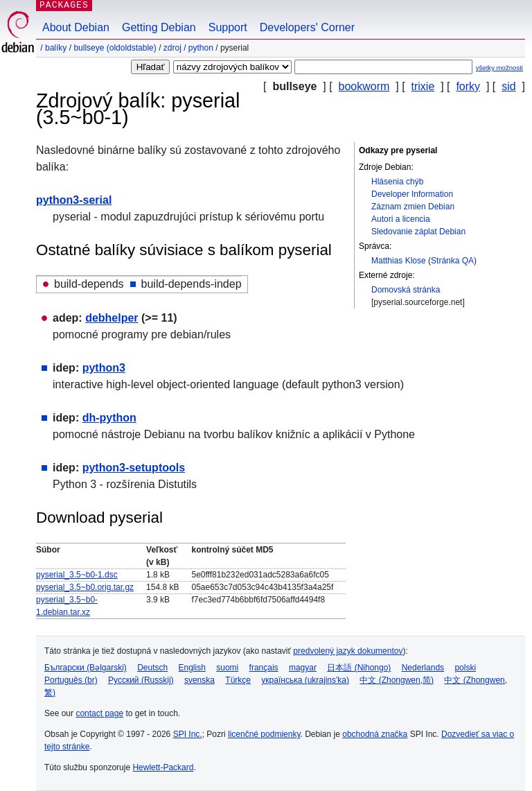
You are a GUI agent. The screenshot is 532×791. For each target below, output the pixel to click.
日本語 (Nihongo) (359, 668)
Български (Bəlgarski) (86, 668)
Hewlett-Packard (163, 767)
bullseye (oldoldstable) (115, 48)
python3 (104, 368)
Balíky (56, 48)
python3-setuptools (134, 468)
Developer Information (412, 194)
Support (228, 27)
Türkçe (238, 680)
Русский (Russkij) (141, 680)
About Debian (76, 27)
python (201, 48)
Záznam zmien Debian (413, 207)
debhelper (112, 318)
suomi (227, 668)
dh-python (109, 418)
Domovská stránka (406, 290)
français (264, 668)
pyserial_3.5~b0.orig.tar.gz (85, 587)
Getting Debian (159, 27)
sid (508, 86)
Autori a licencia (401, 219)
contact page (99, 713)
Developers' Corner (307, 27)
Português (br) (71, 680)
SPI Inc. (188, 734)
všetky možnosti (499, 68)
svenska (199, 680)
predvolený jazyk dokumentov (348, 651)
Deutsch (152, 668)
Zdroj (172, 48)
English (192, 668)
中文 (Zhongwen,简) (397, 680)
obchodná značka (375, 734)
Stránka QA (452, 261)
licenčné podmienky (264, 734)
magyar (303, 668)
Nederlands (423, 668)
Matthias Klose (399, 261)
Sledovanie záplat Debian (418, 232)
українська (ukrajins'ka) (305, 680)
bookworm (364, 86)
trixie (423, 86)
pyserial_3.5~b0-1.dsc (77, 575)
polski (465, 668)
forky (468, 86)
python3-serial (74, 200)
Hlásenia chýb (397, 182)
